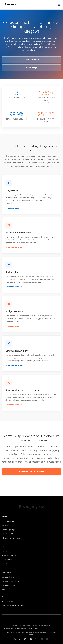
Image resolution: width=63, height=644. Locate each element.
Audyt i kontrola (7, 601)
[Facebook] (31, 639)
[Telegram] (25, 639)
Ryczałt (4, 590)
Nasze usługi (31, 68)
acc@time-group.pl (8, 530)
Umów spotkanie (7, 525)
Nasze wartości (7, 560)
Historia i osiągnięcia (9, 555)
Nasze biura (6, 564)
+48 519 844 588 (7, 534)
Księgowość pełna (8, 577)
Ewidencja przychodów (9, 585)
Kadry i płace (6, 597)
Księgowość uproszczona (10, 581)
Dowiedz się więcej (14, 208)
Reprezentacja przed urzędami (12, 605)
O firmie (4, 551)
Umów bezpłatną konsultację (31, 471)
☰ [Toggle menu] (59, 5)
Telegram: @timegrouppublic (12, 538)
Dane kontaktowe (8, 521)
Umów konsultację (31, 60)
